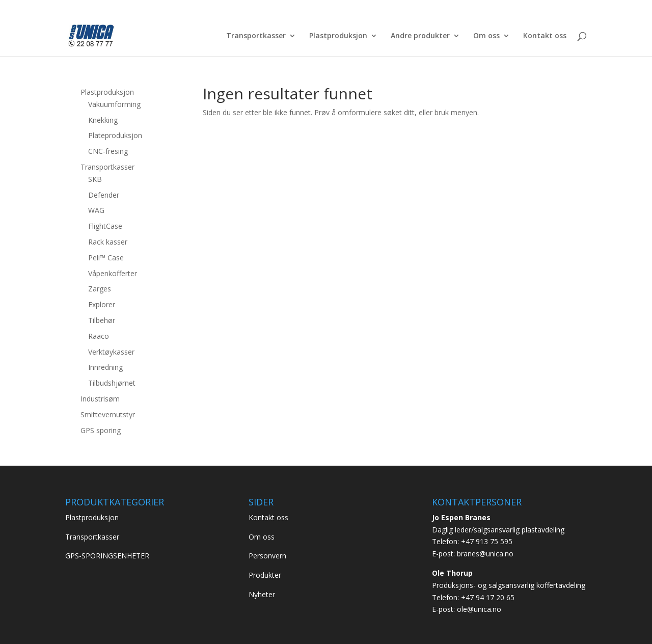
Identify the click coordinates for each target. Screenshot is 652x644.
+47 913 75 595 (487, 541)
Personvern (267, 556)
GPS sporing (101, 430)
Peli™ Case (106, 258)
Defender (104, 195)
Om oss (486, 36)
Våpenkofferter (113, 273)
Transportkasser (256, 36)
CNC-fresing (108, 151)
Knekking (103, 120)
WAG (96, 210)
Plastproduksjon (338, 36)
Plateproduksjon (115, 135)
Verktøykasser (111, 352)
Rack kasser (108, 242)
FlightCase (105, 226)
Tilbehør (102, 320)
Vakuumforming (114, 104)
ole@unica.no (479, 609)
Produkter (265, 575)
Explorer (102, 304)
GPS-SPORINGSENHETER (107, 556)
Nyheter (262, 594)
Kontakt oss (545, 36)
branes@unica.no (485, 554)
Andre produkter (420, 36)
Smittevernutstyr (108, 414)
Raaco (99, 336)
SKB (95, 179)
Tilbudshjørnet (112, 383)
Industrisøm (100, 399)
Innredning (105, 367)
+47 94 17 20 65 (488, 597)
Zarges (100, 289)
